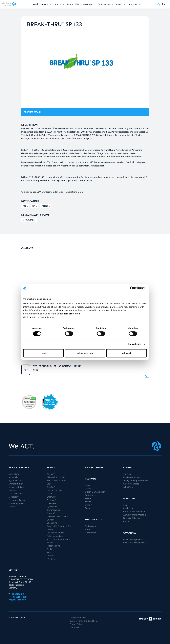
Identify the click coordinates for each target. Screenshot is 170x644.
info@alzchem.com (17, 600)
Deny (43, 353)
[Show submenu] (51, 4)
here (32, 317)
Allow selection (85, 353)
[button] (165, 4)
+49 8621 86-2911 (18, 597)
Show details (135, 344)
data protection (72, 314)
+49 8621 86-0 (17, 594)
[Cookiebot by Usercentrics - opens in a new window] (134, 289)
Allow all (127, 353)
